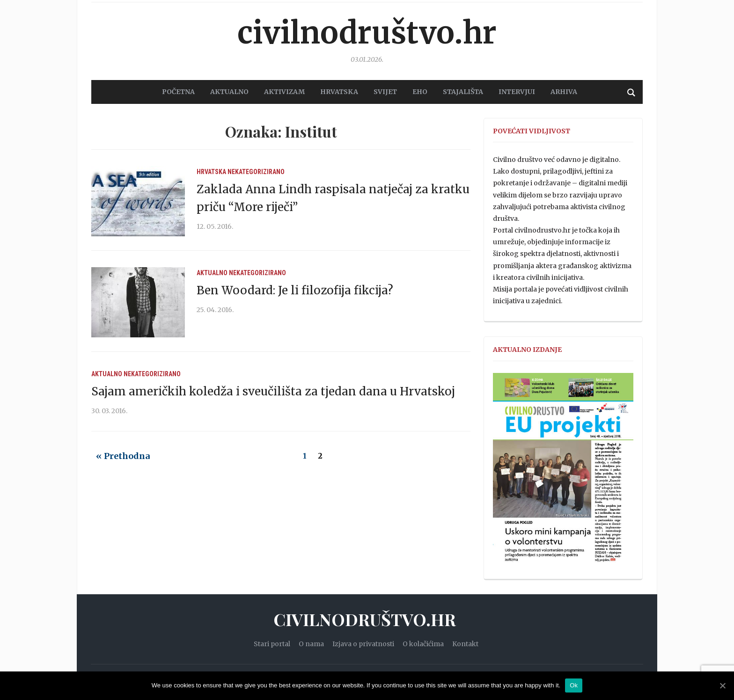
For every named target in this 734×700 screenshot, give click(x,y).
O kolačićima (423, 644)
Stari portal (272, 644)
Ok (574, 685)
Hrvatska (211, 172)
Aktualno (212, 273)
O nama (311, 644)
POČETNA (178, 92)
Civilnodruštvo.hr (367, 33)
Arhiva (564, 92)
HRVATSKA (339, 92)
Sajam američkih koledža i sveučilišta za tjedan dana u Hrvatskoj (273, 391)
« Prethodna (123, 456)
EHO (420, 92)
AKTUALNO (229, 92)
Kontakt (465, 644)
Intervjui (517, 92)
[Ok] (722, 685)
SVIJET (385, 92)
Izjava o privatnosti (363, 644)
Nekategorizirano (256, 172)
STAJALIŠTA (463, 92)
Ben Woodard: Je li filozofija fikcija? (295, 290)
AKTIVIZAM (284, 92)
